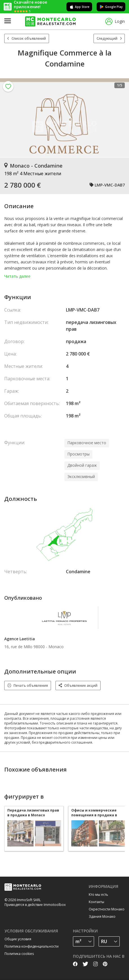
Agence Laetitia (20, 639)
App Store (79, 7)
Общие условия (18, 939)
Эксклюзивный (81, 476)
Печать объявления (28, 685)
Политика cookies (19, 954)
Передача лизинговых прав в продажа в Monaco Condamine (33, 813)
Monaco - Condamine (33, 166)
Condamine (78, 572)
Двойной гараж (82, 465)
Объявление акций (78, 685)
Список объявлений (27, 38)
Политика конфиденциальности (32, 946)
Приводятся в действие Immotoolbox (35, 905)
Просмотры (78, 454)
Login (115, 22)
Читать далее (17, 276)
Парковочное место (87, 443)
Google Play (111, 7)
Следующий (109, 38)
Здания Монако (102, 916)
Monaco (56, 647)
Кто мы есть (98, 895)
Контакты (96, 902)
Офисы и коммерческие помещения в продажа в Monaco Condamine (94, 813)
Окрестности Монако (107, 909)
